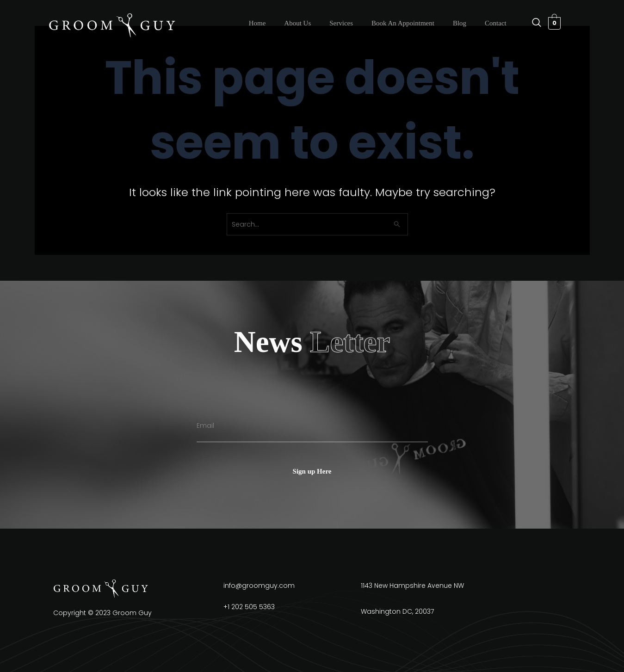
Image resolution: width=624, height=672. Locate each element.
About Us (297, 23)
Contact (496, 23)
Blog (460, 23)
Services (341, 23)
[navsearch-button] (532, 23)
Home (257, 23)
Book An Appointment (403, 23)
